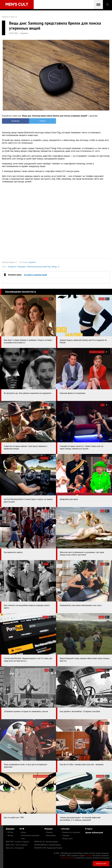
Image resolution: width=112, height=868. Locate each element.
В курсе (89, 829)
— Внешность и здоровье (71, 832)
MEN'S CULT (17, 845)
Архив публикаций (94, 832)
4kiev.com (15, 848)
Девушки (10, 829)
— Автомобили (50, 835)
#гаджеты (12, 267)
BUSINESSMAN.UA (48, 845)
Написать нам (101, 864)
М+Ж (22, 829)
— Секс (22, 839)
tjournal (32, 262)
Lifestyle (65, 829)
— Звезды (10, 835)
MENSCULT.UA (46, 842)
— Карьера (65, 835)
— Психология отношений (29, 835)
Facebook (15, 121)
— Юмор (23, 832)
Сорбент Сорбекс (67, 858)
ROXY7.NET (17, 842)
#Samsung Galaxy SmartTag (39, 267)
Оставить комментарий (35, 275)
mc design (88, 856)
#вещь (54, 267)
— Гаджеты (49, 832)
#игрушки (22, 267)
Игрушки (49, 829)
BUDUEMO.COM (48, 848)
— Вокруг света (67, 839)
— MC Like (9, 832)
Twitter (42, 121)
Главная (5, 17)
